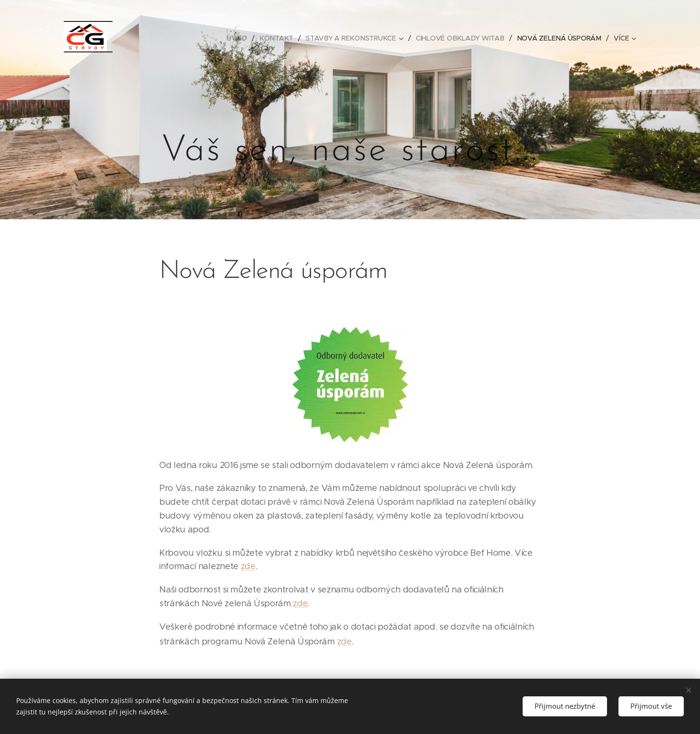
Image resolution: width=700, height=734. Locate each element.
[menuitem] (241, 38)
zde (248, 566)
